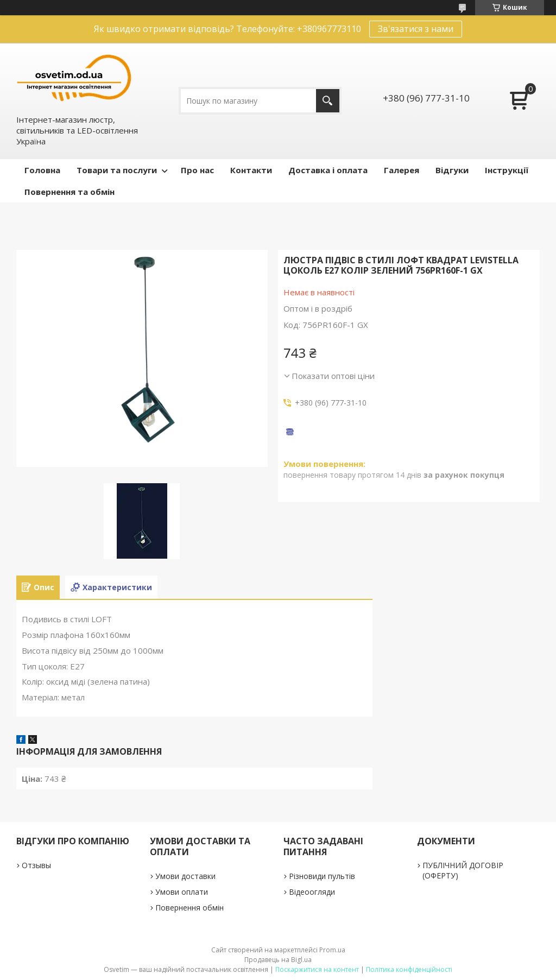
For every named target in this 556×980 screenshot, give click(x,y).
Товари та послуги (117, 170)
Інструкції (507, 170)
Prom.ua (332, 950)
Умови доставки (185, 876)
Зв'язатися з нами (416, 29)
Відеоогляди (312, 892)
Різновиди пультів (322, 876)
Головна (42, 170)
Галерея (402, 170)
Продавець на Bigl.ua (278, 960)
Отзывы (36, 865)
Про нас (197, 170)
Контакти (251, 170)
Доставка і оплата (328, 170)
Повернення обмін (189, 908)
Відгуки (452, 170)
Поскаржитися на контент (317, 969)
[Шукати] (328, 101)
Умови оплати (182, 892)
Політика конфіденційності (409, 969)
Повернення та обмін (69, 192)
